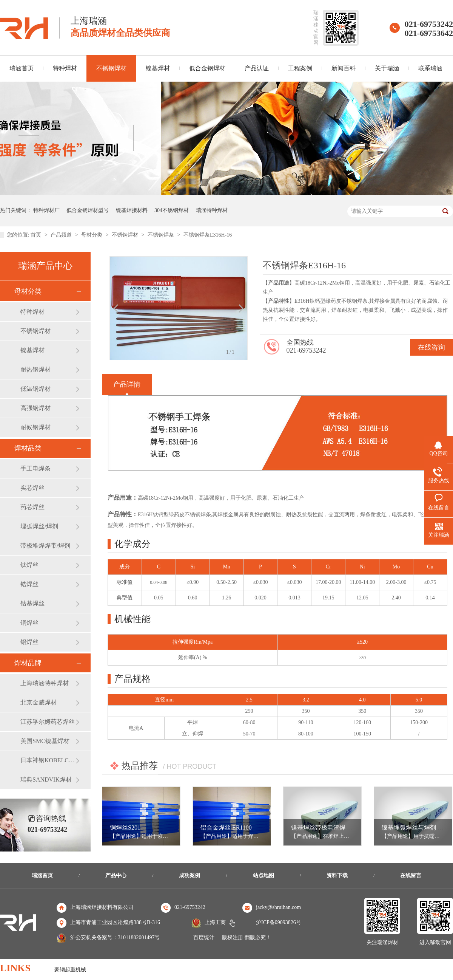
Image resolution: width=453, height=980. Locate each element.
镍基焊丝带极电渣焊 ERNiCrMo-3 (336, 828)
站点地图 (263, 875)
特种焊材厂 (46, 210)
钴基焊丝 (32, 603)
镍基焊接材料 (132, 210)
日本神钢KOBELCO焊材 (48, 760)
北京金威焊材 (39, 702)
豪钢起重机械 (70, 970)
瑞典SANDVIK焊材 (46, 780)
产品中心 (116, 875)
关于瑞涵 (387, 68)
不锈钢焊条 (162, 235)
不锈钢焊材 (111, 68)
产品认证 (257, 68)
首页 (37, 235)
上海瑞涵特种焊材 (45, 683)
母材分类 (92, 235)
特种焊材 (65, 68)
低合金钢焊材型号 (88, 210)
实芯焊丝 (32, 488)
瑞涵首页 (42, 875)
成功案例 (190, 875)
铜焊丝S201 (125, 828)
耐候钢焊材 (35, 427)
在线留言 (411, 875)
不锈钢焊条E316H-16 (208, 235)
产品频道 (62, 235)
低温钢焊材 (35, 389)
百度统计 (204, 937)
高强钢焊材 (35, 408)
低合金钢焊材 (207, 68)
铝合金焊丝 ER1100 (226, 828)
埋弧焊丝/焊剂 (39, 526)
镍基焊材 (158, 68)
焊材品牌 (28, 663)
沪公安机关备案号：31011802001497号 (115, 937)
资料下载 (337, 875)
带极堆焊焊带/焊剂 (45, 546)
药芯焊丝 (32, 507)
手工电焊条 (35, 468)
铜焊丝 (29, 623)
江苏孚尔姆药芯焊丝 (48, 722)
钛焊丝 (29, 565)
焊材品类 (28, 448)
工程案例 (300, 68)
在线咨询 (431, 347)
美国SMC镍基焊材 (45, 741)
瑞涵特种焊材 (212, 210)
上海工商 (215, 922)
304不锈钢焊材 (172, 210)
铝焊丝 (29, 642)
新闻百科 (344, 68)
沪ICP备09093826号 (279, 922)
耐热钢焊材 (35, 369)
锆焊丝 (29, 584)
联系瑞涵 (430, 68)
